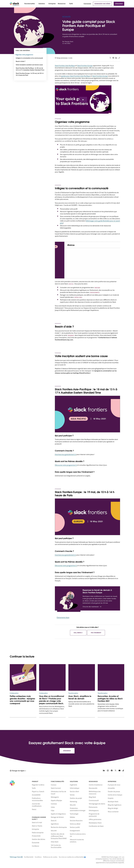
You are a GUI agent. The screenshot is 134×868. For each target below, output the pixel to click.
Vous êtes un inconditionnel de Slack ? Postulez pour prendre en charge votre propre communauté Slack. (52, 700)
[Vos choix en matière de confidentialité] (71, 857)
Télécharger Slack (16, 857)
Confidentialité (29, 857)
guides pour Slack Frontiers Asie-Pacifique (76, 76)
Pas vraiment (96, 633)
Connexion (87, 4)
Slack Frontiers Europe (85, 66)
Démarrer (119, 4)
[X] (116, 771)
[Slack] (14, 4)
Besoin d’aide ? (21, 61)
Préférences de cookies (50, 857)
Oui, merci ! (78, 633)
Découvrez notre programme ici (66, 465)
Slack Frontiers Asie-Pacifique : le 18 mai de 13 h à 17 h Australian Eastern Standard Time (30, 69)
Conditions (38, 857)
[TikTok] (123, 771)
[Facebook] (112, 771)
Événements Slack (63, 618)
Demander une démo (102, 4)
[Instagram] (108, 771)
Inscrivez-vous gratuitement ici (65, 454)
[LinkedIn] (104, 771)
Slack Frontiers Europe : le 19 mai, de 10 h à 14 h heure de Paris (30, 74)
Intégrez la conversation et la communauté (29, 58)
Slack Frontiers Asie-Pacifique (65, 66)
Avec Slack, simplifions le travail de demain (80, 697)
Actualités (66, 17)
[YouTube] (119, 771)
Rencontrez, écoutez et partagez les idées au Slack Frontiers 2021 (110, 699)
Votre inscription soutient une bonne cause (29, 65)
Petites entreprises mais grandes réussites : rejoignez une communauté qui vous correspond (22, 700)
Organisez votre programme (24, 55)
